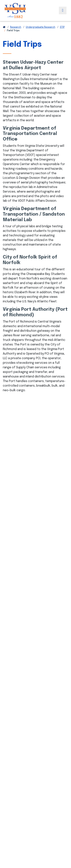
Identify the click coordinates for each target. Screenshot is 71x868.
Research (16, 27)
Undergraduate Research (41, 27)
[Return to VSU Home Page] (4, 27)
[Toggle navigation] (63, 10)
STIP (62, 27)
